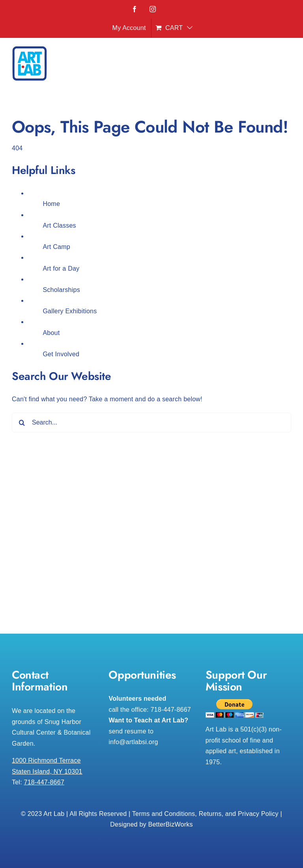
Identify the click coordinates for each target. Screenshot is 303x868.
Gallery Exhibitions (70, 311)
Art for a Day (61, 268)
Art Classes (59, 225)
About (51, 333)
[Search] (22, 423)
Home (51, 204)
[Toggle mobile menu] (287, 66)
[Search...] (151, 423)
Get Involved (61, 354)
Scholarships (61, 290)
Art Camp (56, 247)
